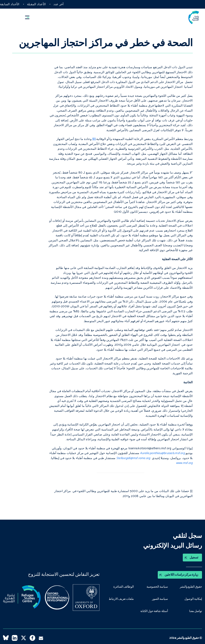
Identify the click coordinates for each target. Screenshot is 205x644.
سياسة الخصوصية (157, 587)
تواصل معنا (196, 611)
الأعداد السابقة (10, 4)
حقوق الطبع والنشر (191, 587)
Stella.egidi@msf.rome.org (133, 458)
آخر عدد (59, 4)
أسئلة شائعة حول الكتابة (154, 611)
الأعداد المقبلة (36, 4)
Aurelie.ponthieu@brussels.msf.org (162, 453)
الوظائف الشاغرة (124, 587)
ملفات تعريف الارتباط (121, 599)
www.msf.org (184, 463)
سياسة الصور (160, 599)
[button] (29, 17)
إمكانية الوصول (193, 599)
